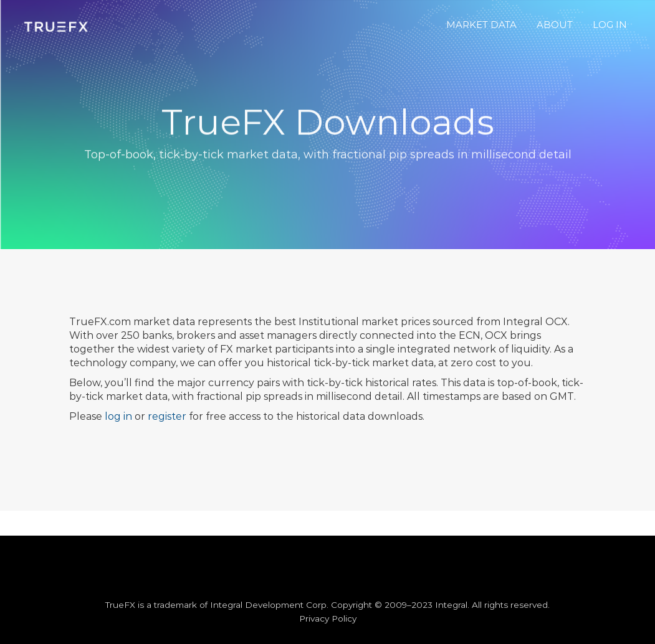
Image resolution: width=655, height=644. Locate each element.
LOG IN (610, 25)
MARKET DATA (481, 25)
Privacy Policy (328, 618)
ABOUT (555, 25)
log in (118, 416)
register (167, 416)
